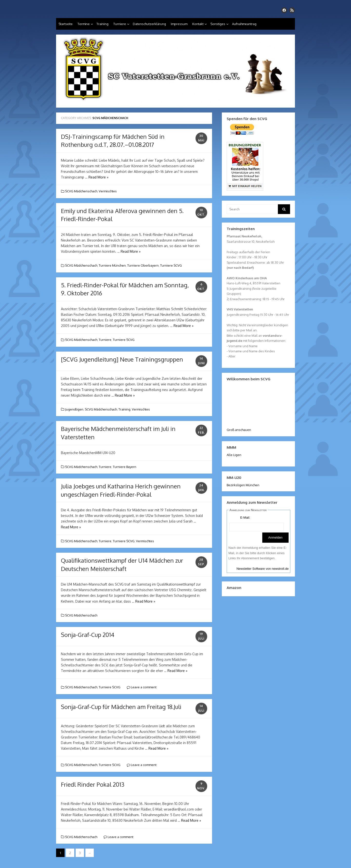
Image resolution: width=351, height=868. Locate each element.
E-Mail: (245, 518)
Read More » (98, 177)
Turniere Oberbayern (143, 265)
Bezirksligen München (243, 485)
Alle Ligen (234, 455)
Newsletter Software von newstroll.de (263, 569)
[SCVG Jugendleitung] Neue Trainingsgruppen (122, 359)
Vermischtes (108, 191)
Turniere (120, 24)
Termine (84, 24)
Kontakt (198, 24)
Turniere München (112, 265)
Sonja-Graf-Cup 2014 (88, 635)
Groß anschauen (239, 430)
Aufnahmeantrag (244, 24)
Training (102, 24)
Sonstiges (218, 24)
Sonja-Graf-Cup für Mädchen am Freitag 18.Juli (121, 707)
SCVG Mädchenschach (81, 191)
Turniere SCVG (171, 265)
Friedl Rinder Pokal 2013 (93, 784)
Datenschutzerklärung (149, 24)
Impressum (179, 24)
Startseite (66, 24)
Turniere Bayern (125, 467)
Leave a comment (142, 687)
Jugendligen (74, 409)
